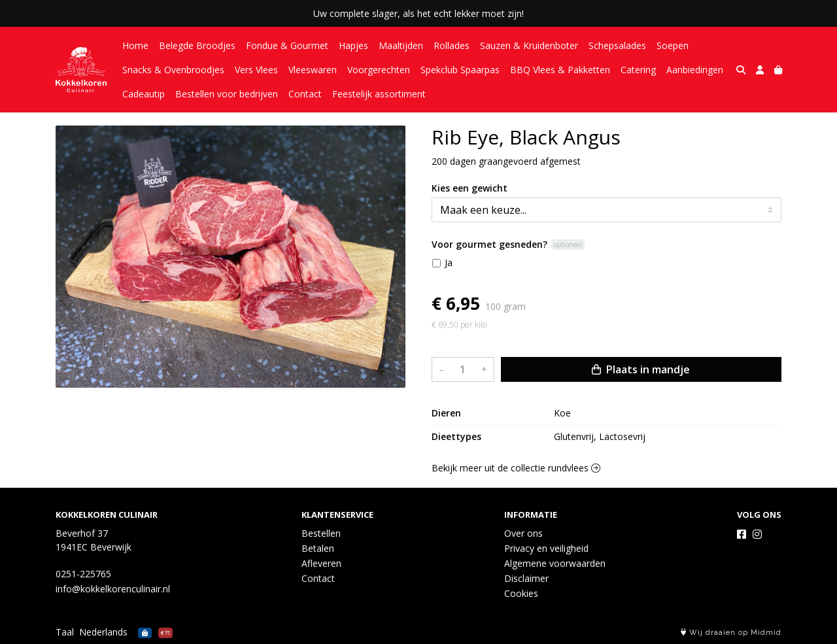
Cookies (521, 593)
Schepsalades (617, 45)
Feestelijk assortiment (379, 94)
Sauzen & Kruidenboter (529, 45)
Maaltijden (401, 45)
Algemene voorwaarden (555, 563)
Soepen (673, 45)
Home (135, 45)
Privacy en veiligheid (546, 548)
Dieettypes (456, 436)
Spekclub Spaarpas (460, 70)
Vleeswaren (313, 70)
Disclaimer (526, 578)
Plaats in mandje (641, 369)
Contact (305, 94)
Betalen (318, 548)
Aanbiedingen (695, 70)
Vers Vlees (256, 70)
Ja (449, 263)
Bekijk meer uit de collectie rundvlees (516, 468)
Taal (65, 632)
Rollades (452, 45)
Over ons (523, 533)
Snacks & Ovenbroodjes (173, 70)
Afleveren (321, 563)
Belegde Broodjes (197, 45)
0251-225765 (83, 574)
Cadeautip (144, 94)
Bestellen (321, 533)
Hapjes (353, 45)
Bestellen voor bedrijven (227, 94)
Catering (638, 70)
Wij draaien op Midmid (731, 633)
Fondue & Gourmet (287, 45)
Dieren (446, 413)
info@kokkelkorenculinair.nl (113, 589)
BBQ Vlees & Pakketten (560, 70)
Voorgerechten (379, 70)
